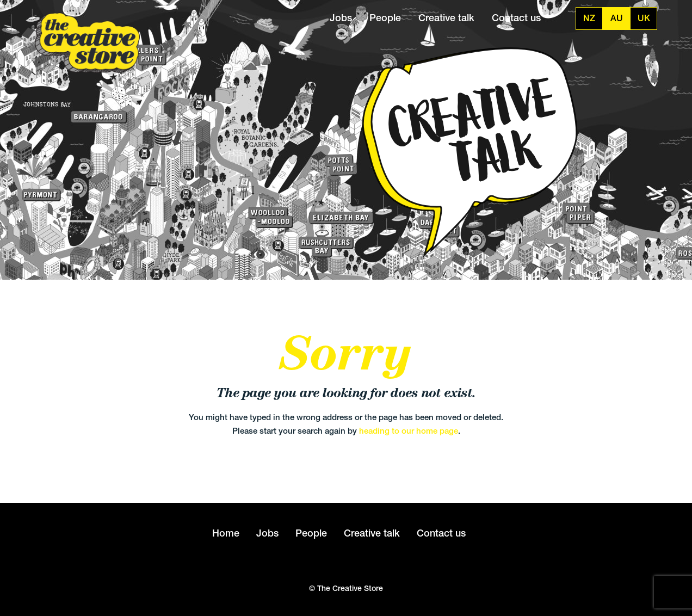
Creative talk (446, 18)
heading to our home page (409, 431)
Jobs (341, 18)
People (385, 18)
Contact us (516, 18)
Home (226, 533)
